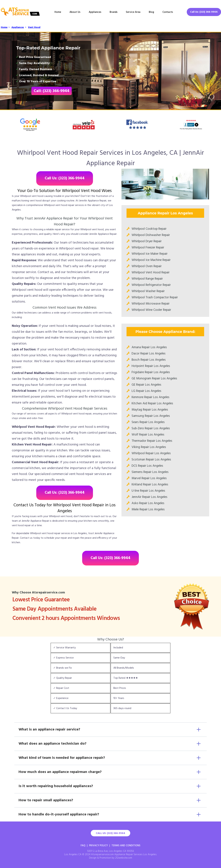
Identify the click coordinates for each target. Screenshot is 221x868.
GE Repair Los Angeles (146, 385)
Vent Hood (34, 27)
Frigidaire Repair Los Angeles (151, 372)
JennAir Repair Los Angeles (149, 497)
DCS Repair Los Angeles (147, 466)
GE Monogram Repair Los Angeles (154, 379)
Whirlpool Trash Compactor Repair (155, 297)
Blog (151, 12)
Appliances (95, 12)
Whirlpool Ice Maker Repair (150, 254)
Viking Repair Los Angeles (149, 447)
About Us (75, 12)
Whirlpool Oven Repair (147, 266)
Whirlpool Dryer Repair (147, 241)
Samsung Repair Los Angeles (151, 416)
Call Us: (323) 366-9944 (204, 12)
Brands (114, 12)
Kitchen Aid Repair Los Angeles (152, 403)
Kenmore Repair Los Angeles (150, 397)
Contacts (168, 12)
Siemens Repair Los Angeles (150, 472)
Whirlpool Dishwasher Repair (151, 235)
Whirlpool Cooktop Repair (149, 229)
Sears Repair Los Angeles (148, 422)
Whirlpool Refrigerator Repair (151, 285)
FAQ (83, 846)
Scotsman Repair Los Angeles (151, 460)
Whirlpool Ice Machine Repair (151, 260)
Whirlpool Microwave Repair (151, 304)
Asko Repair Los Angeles (148, 503)
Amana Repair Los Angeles (149, 347)
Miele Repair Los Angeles (148, 510)
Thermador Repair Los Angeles (152, 441)
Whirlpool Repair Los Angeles (151, 453)
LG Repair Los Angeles (146, 391)
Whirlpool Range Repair (147, 279)
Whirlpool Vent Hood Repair (151, 273)
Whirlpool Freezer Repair (148, 248)
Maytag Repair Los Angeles (150, 410)
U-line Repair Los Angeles (148, 491)
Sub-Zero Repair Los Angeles (151, 428)
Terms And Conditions (126, 846)
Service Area (133, 12)
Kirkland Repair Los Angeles (150, 485)
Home (58, 12)
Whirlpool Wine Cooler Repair (151, 310)
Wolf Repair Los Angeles (148, 435)
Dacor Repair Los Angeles (149, 354)
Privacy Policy (98, 846)
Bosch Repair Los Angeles (149, 360)
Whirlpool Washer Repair (148, 291)
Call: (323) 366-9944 (52, 91)
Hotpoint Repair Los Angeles (151, 366)
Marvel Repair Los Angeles (149, 478)
